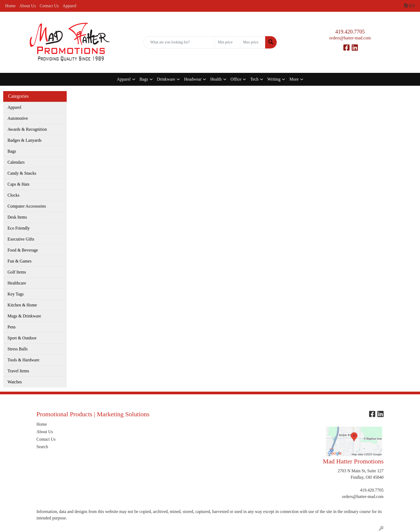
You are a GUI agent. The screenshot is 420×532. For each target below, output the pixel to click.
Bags (12, 151)
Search (42, 447)
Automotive (18, 118)
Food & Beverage (23, 250)
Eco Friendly (19, 228)
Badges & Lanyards (25, 140)
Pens (12, 327)
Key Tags (16, 294)
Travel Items (18, 371)
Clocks (13, 195)
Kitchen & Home (22, 305)
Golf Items (17, 272)
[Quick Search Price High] (253, 42)
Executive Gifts (21, 239)
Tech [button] (254, 79)
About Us (28, 6)
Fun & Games (20, 261)
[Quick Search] (179, 42)
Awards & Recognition (27, 129)
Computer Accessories (27, 206)
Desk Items (17, 217)
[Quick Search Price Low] (228, 42)
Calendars (16, 162)
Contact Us (49, 6)
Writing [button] (274, 79)
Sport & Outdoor (22, 338)
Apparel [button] (124, 79)
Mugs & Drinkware (24, 316)
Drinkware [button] (166, 79)
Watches (15, 382)
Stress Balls (18, 349)
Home (10, 6)
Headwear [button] (193, 79)
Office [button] (236, 79)
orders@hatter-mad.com (350, 38)
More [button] (294, 79)
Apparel (69, 6)
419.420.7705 (350, 32)
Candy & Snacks (22, 173)
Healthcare (17, 283)
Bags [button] (144, 79)
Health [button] (216, 79)
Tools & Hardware (23, 360)
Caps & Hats (18, 184)
